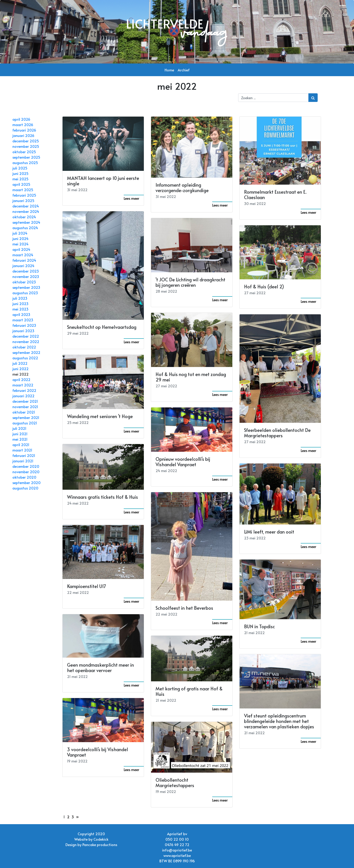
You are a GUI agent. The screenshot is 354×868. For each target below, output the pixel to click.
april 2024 (21, 249)
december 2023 (26, 271)
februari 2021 (24, 455)
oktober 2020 (24, 477)
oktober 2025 (24, 152)
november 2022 (26, 341)
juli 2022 (20, 363)
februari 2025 (24, 195)
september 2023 (26, 287)
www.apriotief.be (177, 855)
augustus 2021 (25, 423)
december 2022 (26, 336)
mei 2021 (20, 439)
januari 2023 (23, 331)
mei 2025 (20, 179)
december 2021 (25, 401)
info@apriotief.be (177, 850)
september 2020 (27, 482)
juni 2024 (20, 238)
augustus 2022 (25, 358)
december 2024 (26, 206)
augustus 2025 (25, 162)
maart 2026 (23, 125)
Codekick (101, 839)
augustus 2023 (25, 293)
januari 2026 (23, 135)
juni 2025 (20, 173)
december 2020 (26, 466)
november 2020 (26, 472)
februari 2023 (24, 325)
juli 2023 (20, 298)
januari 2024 (23, 266)
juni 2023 (20, 303)
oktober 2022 (24, 347)
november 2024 (26, 211)
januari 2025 (23, 200)
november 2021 (25, 407)
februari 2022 (24, 390)
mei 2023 (20, 309)
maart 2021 (22, 450)
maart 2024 (23, 255)
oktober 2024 (24, 217)
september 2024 (26, 222)
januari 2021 (23, 461)
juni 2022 (21, 369)
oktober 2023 (24, 282)
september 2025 (26, 157)
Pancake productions (100, 844)
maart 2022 (23, 385)
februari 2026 (24, 130)
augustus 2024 (25, 228)
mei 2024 (20, 244)
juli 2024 (20, 233)
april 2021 (21, 445)
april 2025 (21, 184)
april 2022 (21, 379)
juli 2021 (19, 428)
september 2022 (26, 352)
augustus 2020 (25, 488)
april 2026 (21, 119)
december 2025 (26, 141)
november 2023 (26, 276)
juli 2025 (20, 168)
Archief (184, 70)
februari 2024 (24, 260)
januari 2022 (23, 396)
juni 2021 (20, 434)
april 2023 (21, 314)
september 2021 (26, 417)
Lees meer (132, 198)
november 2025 (26, 146)
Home (169, 70)
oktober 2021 (24, 412)
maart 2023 (23, 320)
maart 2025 (23, 190)
